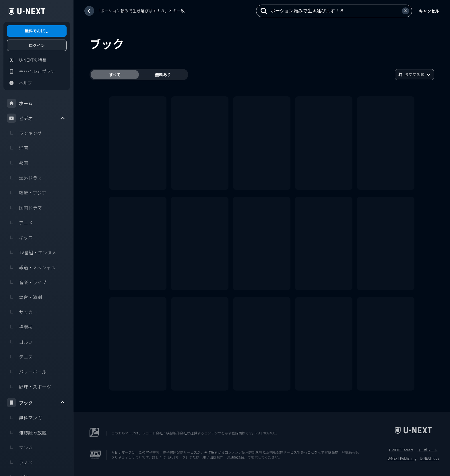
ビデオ (36, 118)
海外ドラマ (24, 178)
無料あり (163, 75)
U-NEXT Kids (429, 458)
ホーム (20, 103)
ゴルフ (20, 342)
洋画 (18, 148)
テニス (20, 357)
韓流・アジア (27, 193)
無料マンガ (24, 418)
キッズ (20, 237)
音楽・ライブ (27, 282)
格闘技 (20, 327)
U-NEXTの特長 (27, 60)
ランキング (24, 133)
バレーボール (27, 372)
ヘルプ (19, 83)
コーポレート (427, 450)
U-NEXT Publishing (402, 458)
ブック (36, 403)
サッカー (22, 312)
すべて (115, 75)
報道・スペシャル (31, 267)
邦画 (18, 163)
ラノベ (20, 462)
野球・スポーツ (29, 387)
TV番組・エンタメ (32, 252)
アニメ (20, 223)
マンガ (20, 447)
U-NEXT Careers (401, 450)
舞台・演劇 (24, 297)
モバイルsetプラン (31, 71)
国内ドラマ (24, 208)
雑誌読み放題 (27, 432)
